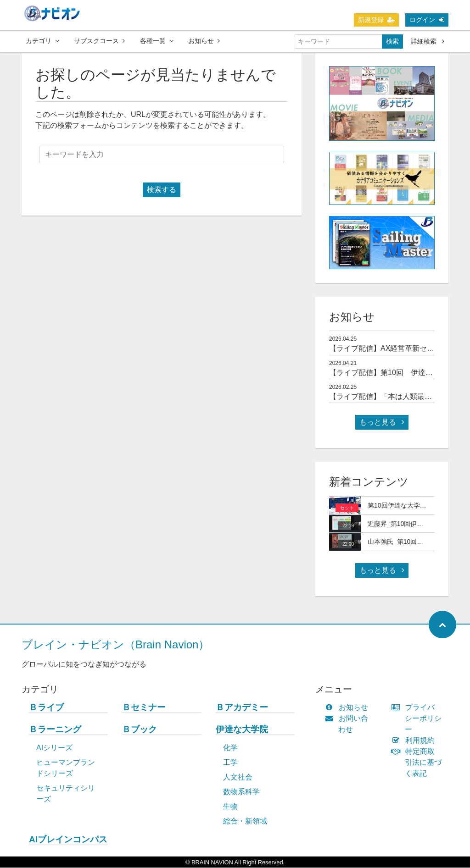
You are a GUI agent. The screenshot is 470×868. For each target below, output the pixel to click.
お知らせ (204, 41)
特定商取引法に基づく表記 (419, 763)
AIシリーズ (54, 748)
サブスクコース (99, 41)
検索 (392, 41)
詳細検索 (428, 41)
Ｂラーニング (55, 730)
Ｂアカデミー (242, 708)
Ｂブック (140, 730)
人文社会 (238, 777)
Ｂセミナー (144, 708)
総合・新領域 (245, 821)
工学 (230, 763)
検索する (162, 190)
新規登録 (376, 20)
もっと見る (382, 423)
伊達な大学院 (242, 730)
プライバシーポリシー (419, 719)
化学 (230, 748)
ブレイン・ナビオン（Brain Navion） (115, 645)
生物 (230, 807)
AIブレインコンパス (68, 840)
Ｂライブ (46, 708)
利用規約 (415, 741)
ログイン (427, 20)
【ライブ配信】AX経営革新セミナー (389, 349)
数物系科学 (241, 792)
